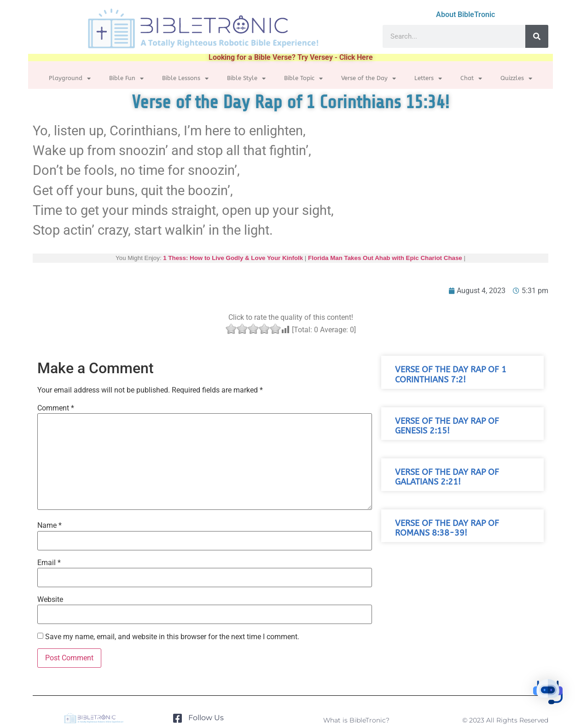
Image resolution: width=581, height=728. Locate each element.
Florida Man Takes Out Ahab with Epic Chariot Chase (385, 258)
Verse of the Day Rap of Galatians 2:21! (447, 477)
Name (49, 526)
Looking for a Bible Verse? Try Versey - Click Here (291, 57)
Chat (471, 78)
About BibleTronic (465, 14)
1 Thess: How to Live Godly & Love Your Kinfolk (233, 258)
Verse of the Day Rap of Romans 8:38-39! (447, 528)
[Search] (537, 36)
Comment (56, 408)
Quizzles (516, 78)
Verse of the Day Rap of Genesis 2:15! (447, 426)
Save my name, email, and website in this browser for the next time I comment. (172, 637)
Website (50, 600)
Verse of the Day (369, 78)
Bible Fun (126, 78)
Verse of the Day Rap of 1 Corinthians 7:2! (451, 375)
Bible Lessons (185, 78)
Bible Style (246, 78)
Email (49, 563)
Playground (70, 78)
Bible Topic (303, 78)
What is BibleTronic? (356, 720)
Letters (428, 78)
